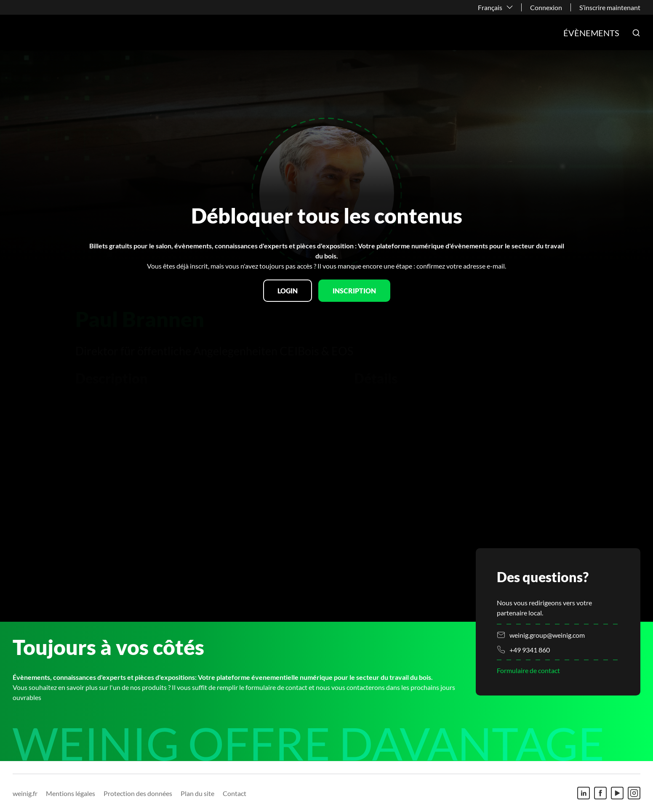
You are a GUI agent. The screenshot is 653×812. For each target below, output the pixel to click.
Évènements (591, 33)
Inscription (354, 291)
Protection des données (138, 793)
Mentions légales (71, 793)
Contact (235, 793)
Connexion (546, 7)
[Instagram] (634, 793)
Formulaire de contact (528, 670)
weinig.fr (25, 793)
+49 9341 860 (530, 650)
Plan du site (197, 793)
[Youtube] (617, 793)
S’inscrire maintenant (610, 7)
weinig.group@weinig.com (547, 635)
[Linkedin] (584, 793)
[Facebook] (600, 793)
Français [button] (490, 7)
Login (288, 291)
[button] (636, 33)
